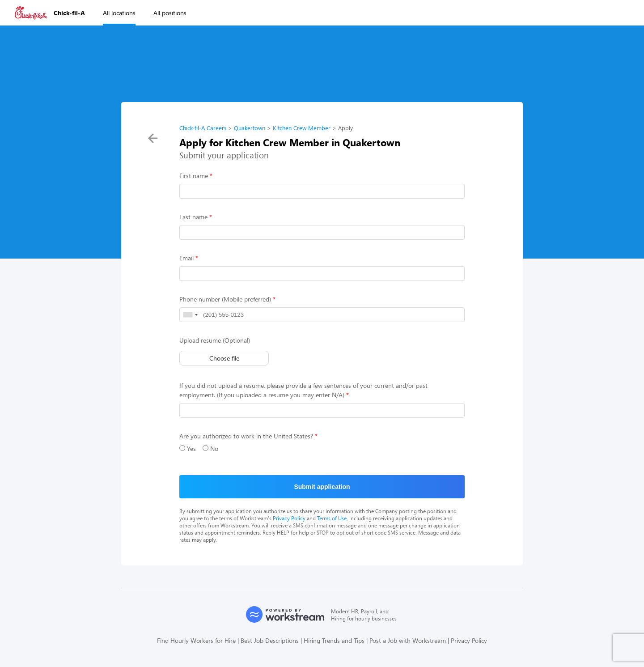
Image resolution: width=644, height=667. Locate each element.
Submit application (322, 487)
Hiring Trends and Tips (334, 640)
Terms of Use (332, 518)
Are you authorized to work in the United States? (246, 436)
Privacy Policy (289, 518)
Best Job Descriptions (270, 640)
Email (186, 258)
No (210, 448)
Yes (188, 448)
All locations (119, 13)
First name (194, 176)
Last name (193, 217)
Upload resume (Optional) (215, 340)
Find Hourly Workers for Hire (196, 640)
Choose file (224, 358)
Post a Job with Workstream (408, 640)
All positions (170, 13)
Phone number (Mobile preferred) (225, 299)
